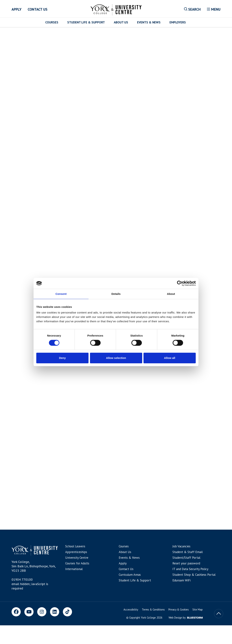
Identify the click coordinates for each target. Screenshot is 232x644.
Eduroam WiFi (182, 580)
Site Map (198, 610)
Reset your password (186, 563)
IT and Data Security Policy (190, 569)
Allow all (170, 358)
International (74, 569)
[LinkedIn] (55, 612)
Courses (52, 22)
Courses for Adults (77, 563)
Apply (16, 9)
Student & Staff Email (188, 552)
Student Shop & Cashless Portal (194, 575)
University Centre (77, 558)
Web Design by (186, 618)
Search (192, 9)
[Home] (116, 9)
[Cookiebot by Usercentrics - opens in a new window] (180, 283)
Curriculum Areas (130, 575)
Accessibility (131, 610)
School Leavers (75, 546)
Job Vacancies (181, 546)
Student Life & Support (86, 22)
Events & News (149, 22)
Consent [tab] (61, 294)
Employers (178, 22)
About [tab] (171, 294)
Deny (62, 358)
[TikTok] (67, 612)
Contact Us (38, 9)
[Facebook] (16, 612)
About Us (121, 22)
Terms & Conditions (153, 610)
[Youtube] (29, 612)
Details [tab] (116, 294)
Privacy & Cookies (179, 610)
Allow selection (116, 358)
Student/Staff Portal (186, 558)
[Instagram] (42, 612)
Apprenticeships (76, 552)
